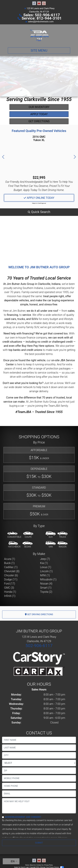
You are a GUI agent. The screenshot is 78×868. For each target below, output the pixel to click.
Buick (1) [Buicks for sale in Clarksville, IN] (9, 563)
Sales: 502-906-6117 (42, 15)
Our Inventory (39, 107)
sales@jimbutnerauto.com (41, 22)
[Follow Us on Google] (44, 3)
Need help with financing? (19, 333)
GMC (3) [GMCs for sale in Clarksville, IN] (9, 588)
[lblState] (39, 763)
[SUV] (51, 535)
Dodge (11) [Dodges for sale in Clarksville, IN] (11, 579)
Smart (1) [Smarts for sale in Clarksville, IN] (46, 588)
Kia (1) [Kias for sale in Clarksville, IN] (44, 563)
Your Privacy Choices (55, 867)
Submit (39, 843)
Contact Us (40, 865)
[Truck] (63, 535)
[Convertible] (14, 535)
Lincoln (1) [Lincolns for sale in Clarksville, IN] (46, 571)
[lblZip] (39, 771)
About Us (33, 865)
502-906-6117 (39, 646)
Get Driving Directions (39, 614)
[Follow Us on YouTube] (39, 3)
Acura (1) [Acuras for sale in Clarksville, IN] (10, 559)
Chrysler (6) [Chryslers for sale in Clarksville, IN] (11, 575)
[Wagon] (63, 545)
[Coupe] (28, 535)
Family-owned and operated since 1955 (45, 292)
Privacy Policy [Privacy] (49, 865)
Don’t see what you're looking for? (23, 383)
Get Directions (39, 121)
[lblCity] (39, 755)
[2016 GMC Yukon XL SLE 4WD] (39, 159)
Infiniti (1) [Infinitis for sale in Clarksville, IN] (10, 596)
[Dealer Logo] (39, 35)
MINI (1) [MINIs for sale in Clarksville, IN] (45, 575)
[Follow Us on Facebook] (34, 3)
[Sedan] (28, 545)
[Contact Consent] (3, 817)
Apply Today (39, 114)
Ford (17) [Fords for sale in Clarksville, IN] (10, 584)
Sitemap (43, 867)
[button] (3, 157)
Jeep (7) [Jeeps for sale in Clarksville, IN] (45, 559)
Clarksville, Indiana (49, 284)
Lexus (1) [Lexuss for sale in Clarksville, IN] (46, 567)
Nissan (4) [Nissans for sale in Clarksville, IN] (46, 584)
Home (27, 865)
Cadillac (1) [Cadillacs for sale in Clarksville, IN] (11, 567)
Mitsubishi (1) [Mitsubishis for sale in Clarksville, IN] (48, 579)
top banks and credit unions (25, 350)
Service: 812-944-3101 (42, 18)
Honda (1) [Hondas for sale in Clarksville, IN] (10, 592)
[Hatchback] (14, 545)
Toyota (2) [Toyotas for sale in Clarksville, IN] (46, 592)
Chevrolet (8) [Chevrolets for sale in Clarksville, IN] (12, 571)
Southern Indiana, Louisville (39, 288)
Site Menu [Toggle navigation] (39, 51)
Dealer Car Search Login (21, 867)
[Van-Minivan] (51, 545)
